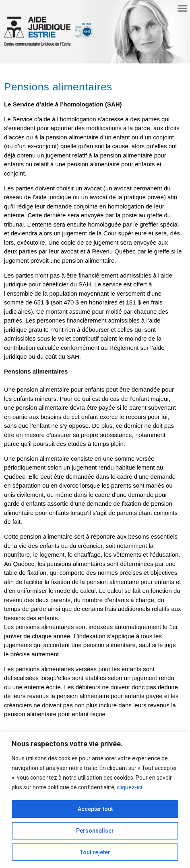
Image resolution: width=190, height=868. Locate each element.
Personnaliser (95, 831)
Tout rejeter (95, 852)
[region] (95, 800)
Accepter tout (95, 809)
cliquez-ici (129, 787)
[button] (182, 8)
